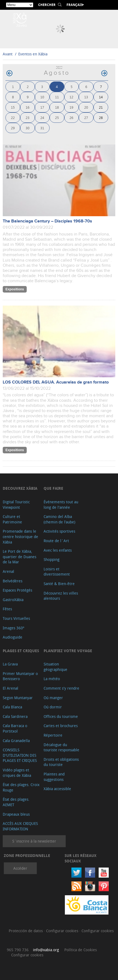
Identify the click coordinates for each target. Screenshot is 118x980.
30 (28, 128)
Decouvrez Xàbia (20, 488)
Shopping (52, 559)
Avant (8, 54)
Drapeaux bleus (16, 814)
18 (57, 107)
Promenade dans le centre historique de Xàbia (20, 536)
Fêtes (7, 609)
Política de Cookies (81, 950)
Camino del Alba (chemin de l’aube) (59, 519)
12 (71, 97)
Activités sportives (59, 531)
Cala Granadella (16, 741)
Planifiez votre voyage (68, 651)
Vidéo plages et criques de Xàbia (17, 773)
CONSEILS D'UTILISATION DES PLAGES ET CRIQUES (20, 755)
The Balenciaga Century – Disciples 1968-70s (47, 221)
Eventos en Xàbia (33, 54)
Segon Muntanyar (18, 698)
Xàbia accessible (57, 789)
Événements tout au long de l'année (61, 505)
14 (101, 97)
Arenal (8, 571)
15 (13, 107)
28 (101, 117)
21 (101, 107)
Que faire (53, 488)
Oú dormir (53, 707)
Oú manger (53, 698)
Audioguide (13, 637)
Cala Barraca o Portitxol (15, 728)
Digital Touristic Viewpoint (16, 505)
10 (42, 97)
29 (13, 128)
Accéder (20, 868)
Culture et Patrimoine (12, 519)
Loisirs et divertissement (57, 572)
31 (42, 128)
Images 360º (13, 628)
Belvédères (13, 581)
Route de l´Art (56, 541)
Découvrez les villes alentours (61, 596)
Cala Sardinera (15, 716)
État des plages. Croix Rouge (21, 787)
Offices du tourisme (61, 716)
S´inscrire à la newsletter (34, 841)
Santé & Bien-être (59, 584)
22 (13, 117)
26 (71, 117)
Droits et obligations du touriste (61, 762)
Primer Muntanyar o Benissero (20, 676)
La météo (52, 679)
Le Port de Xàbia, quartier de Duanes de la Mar (19, 557)
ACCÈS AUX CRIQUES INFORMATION (20, 826)
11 (57, 97)
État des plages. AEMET (16, 802)
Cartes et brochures (61, 726)
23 (28, 117)
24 (42, 117)
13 (86, 97)
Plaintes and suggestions (54, 777)
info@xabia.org (46, 950)
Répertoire (53, 735)
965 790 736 (18, 950)
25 (57, 117)
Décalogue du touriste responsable (61, 747)
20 (86, 107)
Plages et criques (21, 651)
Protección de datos (26, 931)
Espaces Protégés (17, 590)
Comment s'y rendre (61, 688)
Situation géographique (55, 667)
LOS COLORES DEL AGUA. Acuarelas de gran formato (56, 382)
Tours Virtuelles (16, 618)
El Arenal (10, 688)
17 (42, 107)
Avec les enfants (58, 550)
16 (28, 107)
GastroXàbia (13, 600)
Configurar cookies (63, 931)
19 (71, 107)
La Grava (10, 664)
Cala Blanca (12, 707)
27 (86, 117)
